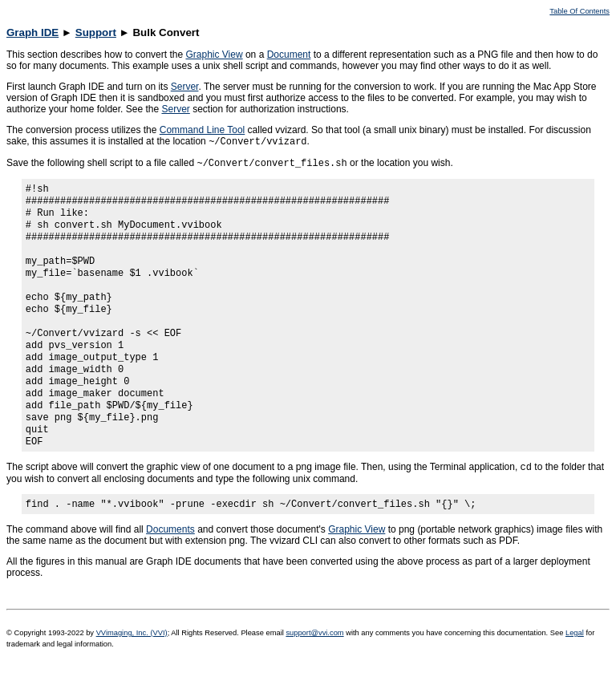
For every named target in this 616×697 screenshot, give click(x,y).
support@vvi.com (314, 675)
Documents (170, 571)
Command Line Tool (203, 130)
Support (96, 32)
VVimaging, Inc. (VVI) (132, 675)
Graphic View (214, 55)
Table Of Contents (580, 11)
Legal (575, 675)
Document (289, 55)
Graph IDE (32, 32)
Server (185, 87)
